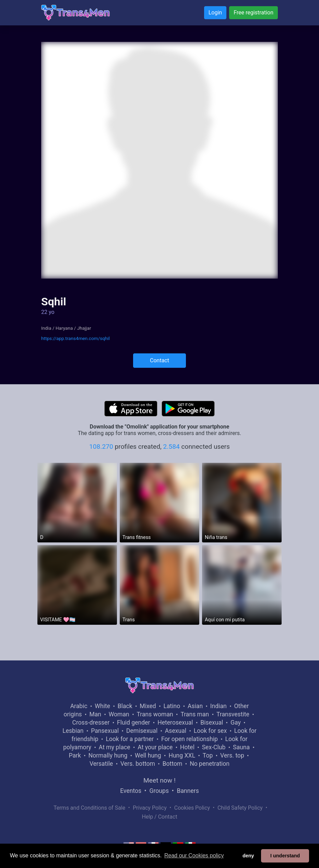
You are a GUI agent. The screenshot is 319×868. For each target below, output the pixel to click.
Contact (159, 360)
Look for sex (210, 731)
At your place (155, 747)
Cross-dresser (91, 723)
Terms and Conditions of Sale (89, 808)
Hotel (187, 747)
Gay (236, 723)
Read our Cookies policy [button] (194, 855)
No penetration (210, 764)
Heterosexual (175, 723)
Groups (159, 791)
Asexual (176, 731)
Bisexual (212, 723)
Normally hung (108, 755)
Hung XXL (182, 755)
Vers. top (232, 755)
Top (208, 755)
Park (75, 755)
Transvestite (233, 714)
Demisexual (142, 731)
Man (95, 714)
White (102, 706)
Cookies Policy (192, 808)
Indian (218, 706)
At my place (115, 747)
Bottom (173, 764)
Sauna (241, 747)
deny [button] (248, 856)
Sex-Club (214, 747)
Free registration (253, 13)
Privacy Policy (150, 808)
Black (125, 706)
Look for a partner (130, 739)
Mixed (148, 706)
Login (215, 13)
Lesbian (73, 731)
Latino (172, 706)
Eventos (131, 791)
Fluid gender (133, 723)
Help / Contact (159, 817)
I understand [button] (285, 856)
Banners (188, 791)
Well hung (148, 755)
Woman (119, 714)
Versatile (101, 764)
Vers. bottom (138, 764)
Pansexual (105, 731)
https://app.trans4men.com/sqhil (75, 338)
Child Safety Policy (240, 808)
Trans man (195, 714)
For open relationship (190, 739)
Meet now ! (159, 780)
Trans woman (155, 714)
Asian (195, 706)
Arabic (79, 706)
